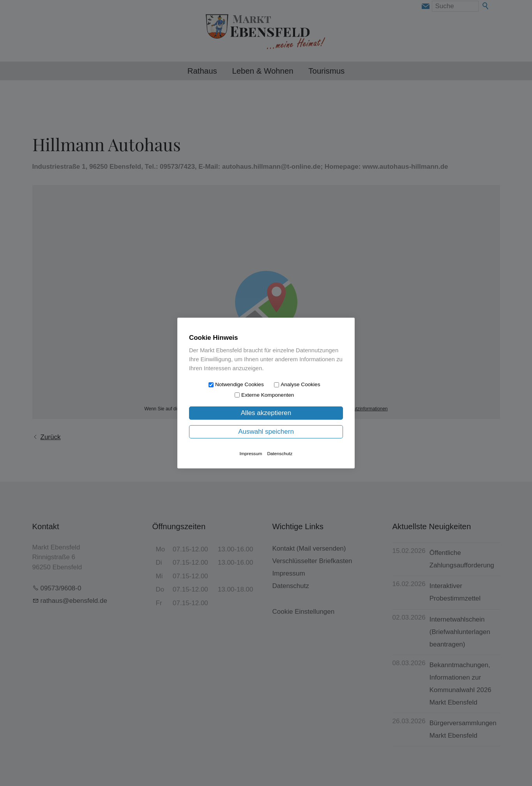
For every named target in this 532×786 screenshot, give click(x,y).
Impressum (251, 453)
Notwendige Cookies (239, 384)
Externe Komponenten (268, 395)
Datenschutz (280, 453)
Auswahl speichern (266, 432)
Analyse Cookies (300, 384)
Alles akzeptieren (266, 413)
